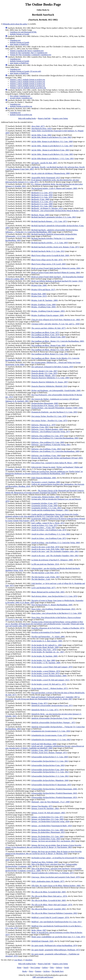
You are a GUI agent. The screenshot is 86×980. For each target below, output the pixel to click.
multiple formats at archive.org (21, 115)
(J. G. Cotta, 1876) (54, 596)
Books (25, 971)
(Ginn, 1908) (39, 285)
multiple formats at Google (20, 34)
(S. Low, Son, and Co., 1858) (55, 324)
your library (18, 960)
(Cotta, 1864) (46, 449)
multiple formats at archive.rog (21, 106)
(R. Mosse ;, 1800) (55, 463)
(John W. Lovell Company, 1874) (50, 917)
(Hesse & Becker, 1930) (58, 211)
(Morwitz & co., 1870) (44, 425)
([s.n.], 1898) (51, 802)
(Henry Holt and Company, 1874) (52, 905)
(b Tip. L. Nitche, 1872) (48, 523)
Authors (45, 967)
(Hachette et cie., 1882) (56, 320)
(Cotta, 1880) (44, 305)
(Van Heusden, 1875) (42, 806)
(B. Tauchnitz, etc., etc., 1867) (48, 652)
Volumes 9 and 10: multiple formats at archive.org (28, 88)
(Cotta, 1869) (48, 337)
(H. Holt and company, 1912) (50, 680)
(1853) (42, 128)
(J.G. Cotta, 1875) (49, 421)
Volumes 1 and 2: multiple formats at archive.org (27, 80)
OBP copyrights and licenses (43, 977)
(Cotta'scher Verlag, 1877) (51, 432)
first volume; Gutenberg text (20, 96)
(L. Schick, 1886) (48, 637)
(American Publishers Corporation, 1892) (54, 913)
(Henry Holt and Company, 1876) (52, 667)
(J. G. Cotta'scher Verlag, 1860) (56, 543)
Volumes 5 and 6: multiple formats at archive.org (27, 84)
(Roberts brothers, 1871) (50, 688)
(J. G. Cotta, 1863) (54, 217)
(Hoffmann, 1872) (56, 950)
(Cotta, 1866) (41, 135)
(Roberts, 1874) (46, 671)
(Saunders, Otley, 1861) (55, 551)
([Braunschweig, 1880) (51, 173)
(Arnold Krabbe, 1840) (56, 391)
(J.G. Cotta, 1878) (49, 416)
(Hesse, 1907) (39, 930)
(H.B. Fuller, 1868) (48, 549)
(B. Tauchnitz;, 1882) (45, 808)
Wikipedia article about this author (15, 24)
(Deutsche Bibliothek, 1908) (44, 478)
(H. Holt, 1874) (47, 260)
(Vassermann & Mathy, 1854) (52, 826)
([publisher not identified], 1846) (45, 747)
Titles (52, 967)
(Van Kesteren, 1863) (43, 846)
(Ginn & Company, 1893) (48, 311)
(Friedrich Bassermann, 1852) (53, 609)
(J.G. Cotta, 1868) (52, 141)
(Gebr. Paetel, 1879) (56, 877)
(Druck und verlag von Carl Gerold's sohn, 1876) (45, 624)
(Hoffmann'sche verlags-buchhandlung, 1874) (54, 946)
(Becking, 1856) (44, 853)
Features (38, 971)
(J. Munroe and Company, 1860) (54, 188)
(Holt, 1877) (38, 126)
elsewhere (29, 960)
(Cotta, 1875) (49, 735)
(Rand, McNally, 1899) (45, 647)
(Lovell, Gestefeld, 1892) (49, 909)
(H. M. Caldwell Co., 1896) (47, 645)
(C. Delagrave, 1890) (52, 560)
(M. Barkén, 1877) (48, 881)
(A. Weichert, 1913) (47, 208)
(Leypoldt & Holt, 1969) (50, 255)
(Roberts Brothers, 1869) (47, 429)
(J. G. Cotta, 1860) (51, 534)
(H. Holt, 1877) (48, 328)
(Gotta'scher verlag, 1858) (50, 821)
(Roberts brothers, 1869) (45, 497)
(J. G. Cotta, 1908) (42, 204)
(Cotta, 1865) (50, 150)
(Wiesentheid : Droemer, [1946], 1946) (57, 408)
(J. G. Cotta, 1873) (42, 193)
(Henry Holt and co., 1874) (49, 896)
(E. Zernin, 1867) (42, 698)
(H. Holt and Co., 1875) (49, 684)
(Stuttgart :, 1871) (54, 723)
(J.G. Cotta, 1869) (50, 350)
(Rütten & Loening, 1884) (56, 268)
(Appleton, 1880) (46, 482)
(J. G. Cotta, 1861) (50, 761)
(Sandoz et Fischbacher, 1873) (58, 628)
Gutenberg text (15, 40)
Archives (46, 971)
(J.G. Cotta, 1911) (56, 922)
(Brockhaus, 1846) (44, 744)
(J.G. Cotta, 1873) (45, 525)
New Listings (35, 967)
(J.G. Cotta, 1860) (47, 819)
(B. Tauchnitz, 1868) (44, 656)
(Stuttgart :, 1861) (50, 510)
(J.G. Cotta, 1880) (48, 830)
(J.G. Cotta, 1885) (52, 154)
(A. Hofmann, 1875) (53, 873)
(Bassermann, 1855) (48, 832)
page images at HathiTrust (19, 44)
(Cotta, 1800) (44, 506)
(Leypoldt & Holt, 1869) (49, 892)
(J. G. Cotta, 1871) (42, 202)
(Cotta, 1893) (40, 750)
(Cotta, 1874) (45, 335)
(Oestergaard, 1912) (46, 178)
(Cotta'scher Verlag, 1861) (51, 445)
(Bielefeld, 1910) (49, 386)
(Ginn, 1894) (43, 307)
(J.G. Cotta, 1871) (49, 221)
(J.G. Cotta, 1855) (44, 373)
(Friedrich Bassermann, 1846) (54, 789)
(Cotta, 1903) (46, 839)
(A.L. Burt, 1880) (43, 660)
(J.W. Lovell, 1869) (49, 264)
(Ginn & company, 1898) (48, 315)
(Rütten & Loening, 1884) (56, 273)
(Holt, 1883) (48, 592)
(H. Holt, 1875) (45, 673)
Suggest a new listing (60, 118)
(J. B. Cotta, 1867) (44, 371)
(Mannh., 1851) (44, 375)
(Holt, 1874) (45, 547)
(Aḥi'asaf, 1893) (57, 458)
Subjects (59, 967)
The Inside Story (58, 971)
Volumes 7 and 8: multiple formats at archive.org (27, 86)
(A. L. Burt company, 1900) (47, 641)
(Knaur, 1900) (40, 215)
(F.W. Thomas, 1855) (45, 406)
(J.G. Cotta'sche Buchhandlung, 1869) (58, 341)
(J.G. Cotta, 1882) (50, 354)
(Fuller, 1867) (46, 577)
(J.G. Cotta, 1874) (47, 436)
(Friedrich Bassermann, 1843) (54, 793)
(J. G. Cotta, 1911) (48, 251)
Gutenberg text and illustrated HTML (23, 32)
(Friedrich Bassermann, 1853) (54, 797)
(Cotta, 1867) (44, 528)
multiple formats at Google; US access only (25, 71)
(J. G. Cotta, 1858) (57, 613)
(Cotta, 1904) (46, 456)
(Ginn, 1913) (39, 296)
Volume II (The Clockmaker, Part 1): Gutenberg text (29, 53)
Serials (67, 967)
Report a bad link (44, 118)
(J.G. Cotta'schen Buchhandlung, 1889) (55, 438)
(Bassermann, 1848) (45, 403)
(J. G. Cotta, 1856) (42, 195)
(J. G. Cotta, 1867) (52, 146)
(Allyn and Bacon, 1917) (43, 290)
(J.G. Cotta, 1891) (53, 159)
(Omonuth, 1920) (42, 941)
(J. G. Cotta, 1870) (42, 197)
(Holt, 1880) (39, 294)
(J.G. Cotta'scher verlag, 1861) (42, 515)
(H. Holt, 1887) (44, 163)
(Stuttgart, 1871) (49, 753)
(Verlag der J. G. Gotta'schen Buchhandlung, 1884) (42, 231)
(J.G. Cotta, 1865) (52, 137)
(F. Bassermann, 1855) (51, 785)
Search (26, 967)
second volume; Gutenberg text (21, 98)
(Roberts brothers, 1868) (49, 676)
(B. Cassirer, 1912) (57, 281)
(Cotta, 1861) (40, 427)
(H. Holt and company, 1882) (48, 813)
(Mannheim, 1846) (50, 780)
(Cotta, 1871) (55, 247)
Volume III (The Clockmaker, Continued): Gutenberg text (31, 55)
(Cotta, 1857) (44, 503)
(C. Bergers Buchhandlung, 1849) (52, 605)
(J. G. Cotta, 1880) (50, 378)
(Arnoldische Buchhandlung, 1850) (44, 473)
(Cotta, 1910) (52, 718)
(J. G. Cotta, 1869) (50, 757)
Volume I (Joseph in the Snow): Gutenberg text (27, 51)
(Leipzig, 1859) (52, 367)
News (31, 971)
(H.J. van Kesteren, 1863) (53, 841)
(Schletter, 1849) (45, 862)
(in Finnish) (46, 632)
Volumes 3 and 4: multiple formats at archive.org (27, 82)
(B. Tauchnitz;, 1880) (45, 300)
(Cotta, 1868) (40, 199)
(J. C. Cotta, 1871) (58, 937)
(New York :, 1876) (44, 650)
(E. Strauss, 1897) (50, 382)
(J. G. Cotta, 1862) (51, 740)
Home (19, 967)
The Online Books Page (43, 4)
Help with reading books (27, 118)
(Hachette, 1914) (45, 564)
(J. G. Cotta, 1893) (50, 243)
